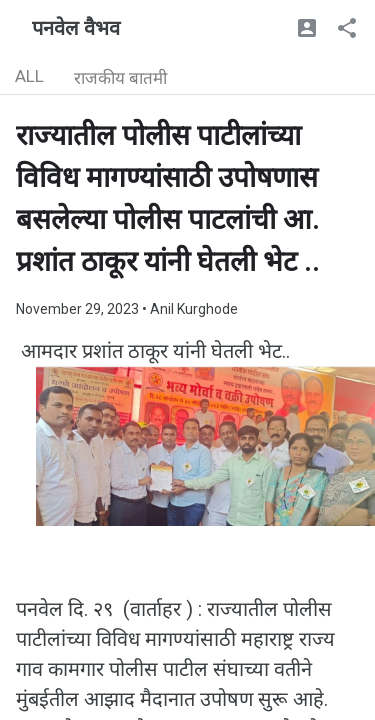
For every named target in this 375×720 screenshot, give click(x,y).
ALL (29, 76)
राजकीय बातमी (120, 78)
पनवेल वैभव (76, 28)
